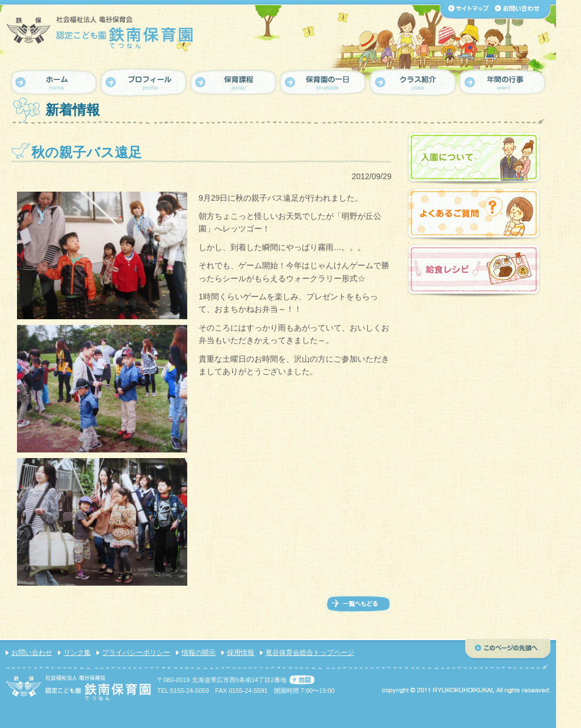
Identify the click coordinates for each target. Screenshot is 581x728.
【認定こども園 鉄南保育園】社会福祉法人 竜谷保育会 (101, 32)
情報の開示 (199, 653)
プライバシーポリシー (136, 653)
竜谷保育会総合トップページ (310, 653)
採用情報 (241, 653)
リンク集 (77, 653)
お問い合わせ (32, 653)
